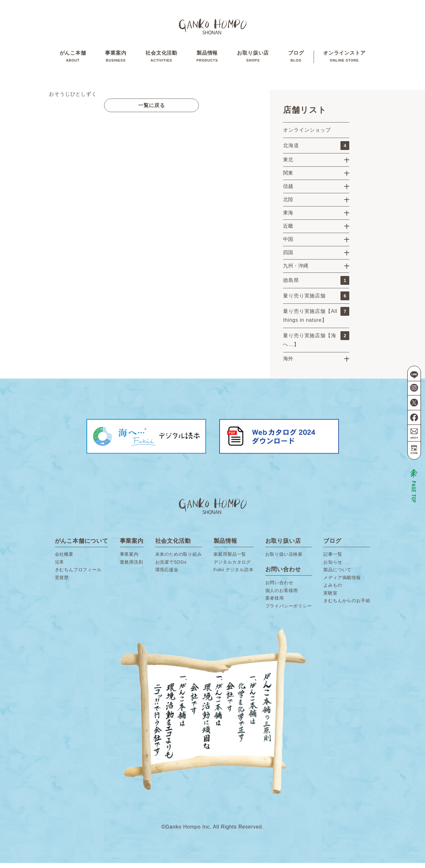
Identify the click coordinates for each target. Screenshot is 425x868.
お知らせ (333, 567)
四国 (288, 257)
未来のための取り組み (179, 560)
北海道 (316, 151)
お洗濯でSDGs (171, 567)
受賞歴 (62, 583)
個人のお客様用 (282, 596)
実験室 (330, 598)
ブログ (296, 60)
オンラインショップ (307, 135)
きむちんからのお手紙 (347, 606)
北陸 (288, 204)
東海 (288, 218)
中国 (288, 244)
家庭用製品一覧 (230, 560)
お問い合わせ (279, 588)
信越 (288, 191)
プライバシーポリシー (289, 611)
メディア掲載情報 (342, 583)
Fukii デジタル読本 (234, 575)
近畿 (288, 231)
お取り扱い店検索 (284, 560)
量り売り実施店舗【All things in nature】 (316, 320)
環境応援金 (167, 575)
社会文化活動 (161, 60)
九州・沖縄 (296, 271)
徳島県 (316, 285)
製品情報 (207, 60)
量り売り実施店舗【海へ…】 (316, 344)
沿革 (60, 567)
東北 (288, 165)
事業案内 (116, 60)
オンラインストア (344, 60)
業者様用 (275, 603)
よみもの (333, 590)
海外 (288, 364)
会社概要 (64, 560)
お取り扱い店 (253, 60)
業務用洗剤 (132, 567)
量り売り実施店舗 (316, 301)
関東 (288, 178)
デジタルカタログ (232, 567)
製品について (337, 575)
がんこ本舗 (73, 60)
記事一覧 (333, 560)
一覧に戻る (151, 110)
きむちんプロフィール (78, 575)
